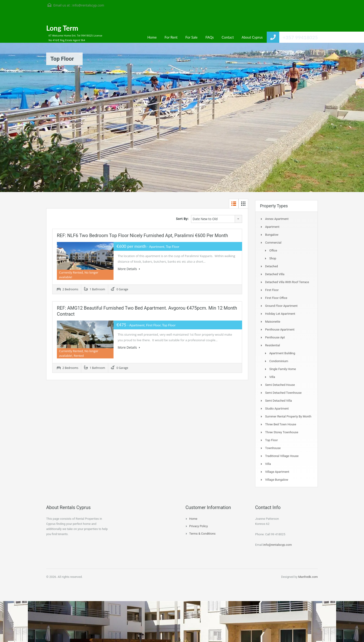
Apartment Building (282, 353)
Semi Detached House (280, 385)
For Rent (171, 37)
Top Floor (271, 440)
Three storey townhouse (282, 432)
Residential (273, 345)
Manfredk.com (308, 577)
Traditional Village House (282, 456)
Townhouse (273, 448)
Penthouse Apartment (280, 329)
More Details (129, 269)
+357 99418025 (300, 37)
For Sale (192, 37)
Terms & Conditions (202, 534)
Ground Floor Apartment (281, 306)
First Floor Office (276, 298)
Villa (272, 377)
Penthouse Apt (275, 337)
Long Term (62, 28)
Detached (271, 266)
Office (273, 250)
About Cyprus (252, 37)
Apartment (272, 227)
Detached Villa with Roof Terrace (287, 282)
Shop (273, 258)
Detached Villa (275, 274)
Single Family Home (283, 369)
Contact (228, 37)
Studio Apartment (277, 409)
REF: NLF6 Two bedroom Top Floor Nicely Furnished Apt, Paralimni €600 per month (142, 235)
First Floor (272, 290)
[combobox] (217, 219)
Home (152, 37)
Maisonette (273, 322)
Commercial (273, 243)
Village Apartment (277, 472)
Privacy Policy (198, 526)
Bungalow (272, 235)
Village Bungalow (277, 480)
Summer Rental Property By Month (288, 416)
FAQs (210, 37)
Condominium (279, 361)
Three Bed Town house (281, 424)
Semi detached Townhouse (283, 393)
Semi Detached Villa (278, 401)
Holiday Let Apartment (280, 314)
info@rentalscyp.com (88, 5)
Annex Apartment (277, 219)
